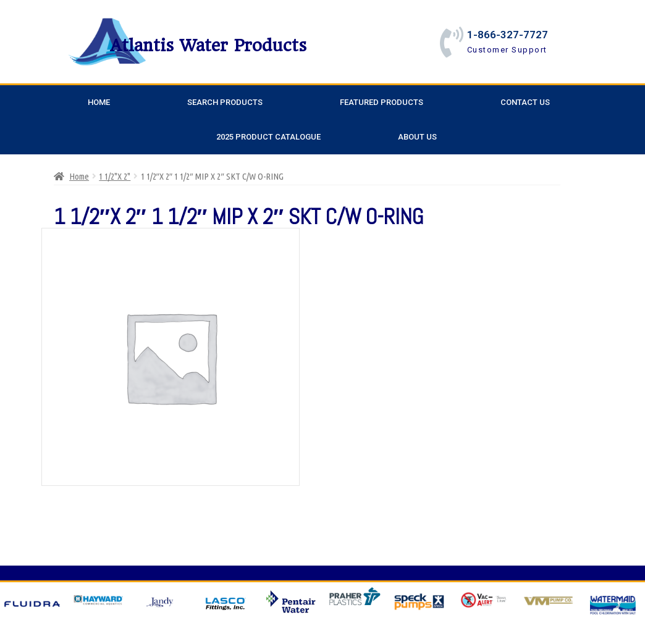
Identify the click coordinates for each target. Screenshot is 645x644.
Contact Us (525, 102)
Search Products (225, 102)
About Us (417, 137)
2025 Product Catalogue (268, 137)
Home (99, 102)
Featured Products (382, 102)
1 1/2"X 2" (115, 176)
